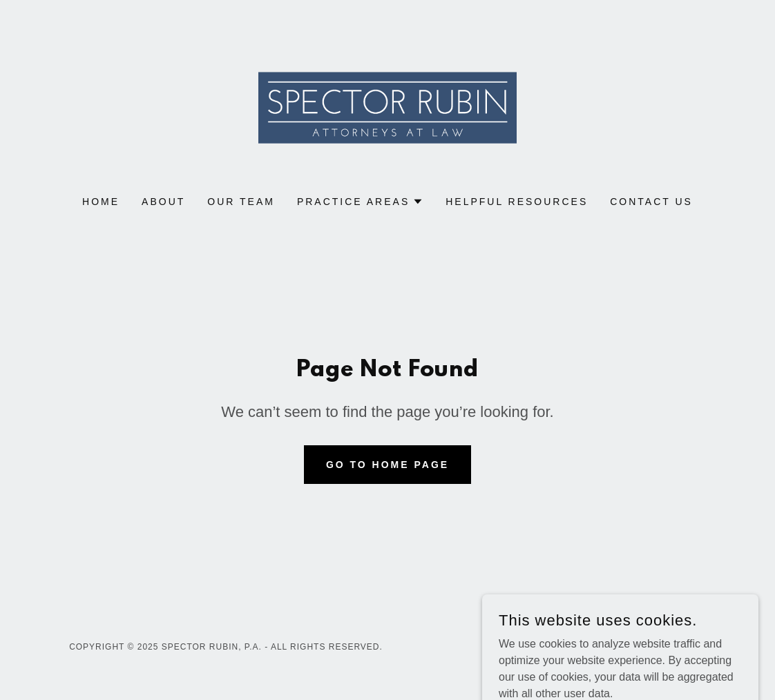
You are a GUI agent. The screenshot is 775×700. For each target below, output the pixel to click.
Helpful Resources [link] (517, 202)
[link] (387, 107)
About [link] (163, 202)
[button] (360, 202)
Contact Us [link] (651, 202)
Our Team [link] (241, 202)
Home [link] (101, 202)
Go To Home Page (387, 465)
